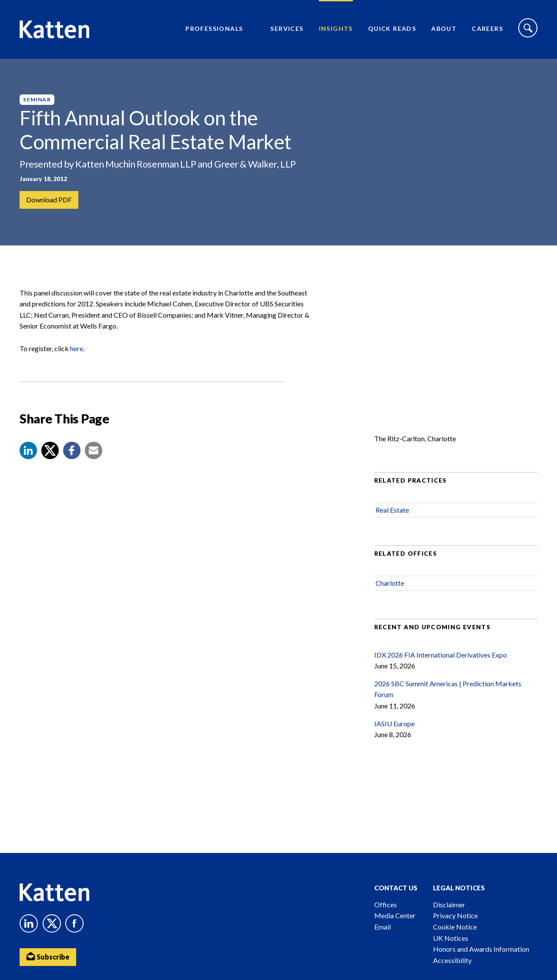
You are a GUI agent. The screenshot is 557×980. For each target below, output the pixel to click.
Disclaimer (449, 904)
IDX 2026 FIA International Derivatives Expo (441, 655)
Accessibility (452, 960)
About (444, 29)
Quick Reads (392, 29)
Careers (487, 29)
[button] (28, 450)
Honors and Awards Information (481, 949)
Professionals (214, 29)
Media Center (395, 915)
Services (287, 29)
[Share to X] (50, 450)
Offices (386, 904)
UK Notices (451, 938)
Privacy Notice (455, 915)
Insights (336, 29)
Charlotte (390, 583)
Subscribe (48, 956)
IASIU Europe (394, 723)
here (77, 348)
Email (383, 927)
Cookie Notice (455, 927)
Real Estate (392, 510)
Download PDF (49, 200)
